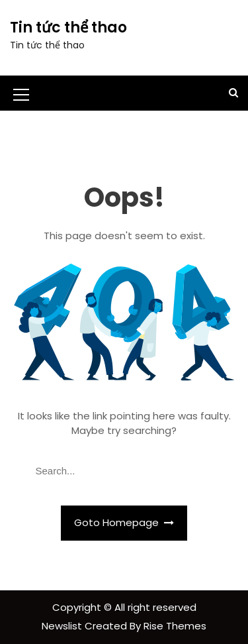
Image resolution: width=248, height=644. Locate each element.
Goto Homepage (124, 522)
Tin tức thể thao (68, 27)
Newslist (63, 626)
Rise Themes (175, 626)
